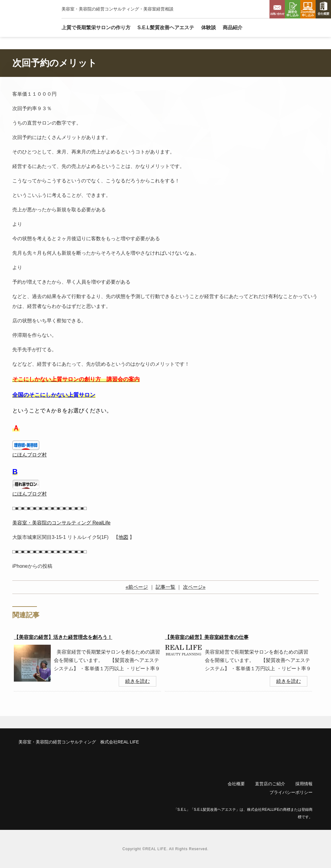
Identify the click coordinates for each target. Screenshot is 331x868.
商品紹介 (233, 28)
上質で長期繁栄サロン (96, 28)
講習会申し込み (293, 9)
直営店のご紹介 (270, 784)
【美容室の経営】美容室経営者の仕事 (207, 637)
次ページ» (194, 587)
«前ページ (137, 587)
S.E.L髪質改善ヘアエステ (166, 28)
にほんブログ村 (30, 455)
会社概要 (323, 9)
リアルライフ (26, 18)
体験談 (209, 28)
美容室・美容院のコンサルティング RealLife (61, 523)
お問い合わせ (277, 9)
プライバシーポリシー (291, 792)
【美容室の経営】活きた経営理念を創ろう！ (63, 637)
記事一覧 (165, 587)
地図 (123, 537)
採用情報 (304, 784)
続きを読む (138, 681)
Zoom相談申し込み (308, 9)
